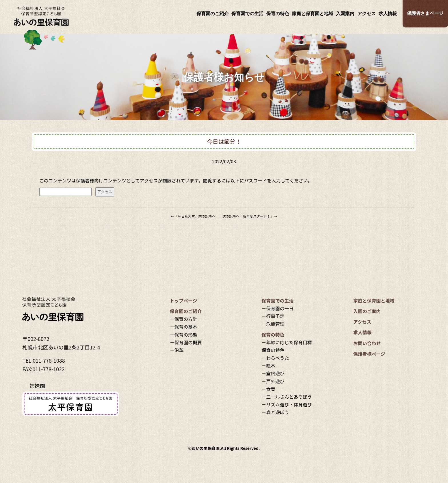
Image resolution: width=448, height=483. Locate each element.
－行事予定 (273, 316)
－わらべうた (275, 358)
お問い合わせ (367, 343)
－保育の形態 (183, 335)
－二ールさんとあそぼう (287, 397)
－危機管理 (273, 324)
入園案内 (345, 14)
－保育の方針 (183, 319)
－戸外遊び (273, 381)
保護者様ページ (369, 354)
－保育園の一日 (277, 308)
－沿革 (177, 350)
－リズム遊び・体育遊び (287, 404)
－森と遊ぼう (275, 412)
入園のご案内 (367, 311)
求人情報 (388, 14)
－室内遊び (273, 373)
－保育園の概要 (186, 342)
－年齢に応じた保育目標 (287, 342)
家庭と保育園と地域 (313, 14)
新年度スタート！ (257, 216)
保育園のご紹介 (213, 14)
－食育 (268, 389)
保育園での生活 (247, 14)
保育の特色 (278, 14)
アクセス (367, 14)
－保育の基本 (183, 327)
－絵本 (268, 365)
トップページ (183, 301)
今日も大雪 (186, 216)
